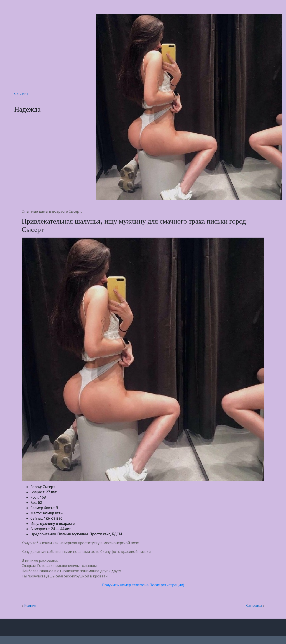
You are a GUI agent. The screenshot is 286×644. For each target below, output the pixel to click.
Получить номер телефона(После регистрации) (143, 585)
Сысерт (22, 94)
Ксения (30, 605)
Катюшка (254, 605)
